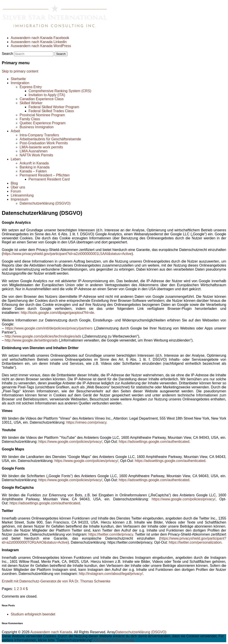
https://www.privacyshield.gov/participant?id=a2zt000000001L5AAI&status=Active (67, 254)
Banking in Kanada (35, 167)
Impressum (19, 199)
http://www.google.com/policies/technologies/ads (43, 336)
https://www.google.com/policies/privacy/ (70, 442)
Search (7, 54)
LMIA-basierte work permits (41, 147)
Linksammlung (22, 195)
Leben (16, 159)
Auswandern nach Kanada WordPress (41, 46)
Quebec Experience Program (43, 123)
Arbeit (15, 131)
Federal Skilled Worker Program (54, 107)
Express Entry (31, 87)
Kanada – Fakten (33, 171)
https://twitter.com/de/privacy (111, 534)
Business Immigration (37, 127)
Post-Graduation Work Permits (44, 143)
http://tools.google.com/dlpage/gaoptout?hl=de (57, 313)
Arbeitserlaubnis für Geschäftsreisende (50, 139)
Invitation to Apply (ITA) (47, 95)
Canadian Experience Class (42, 99)
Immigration (20, 83)
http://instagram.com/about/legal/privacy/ (111, 574)
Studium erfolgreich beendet (33, 614)
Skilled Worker (31, 103)
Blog (14, 183)
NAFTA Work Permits (36, 155)
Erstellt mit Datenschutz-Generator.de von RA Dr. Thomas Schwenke (56, 581)
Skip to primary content (20, 71)
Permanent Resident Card (49, 179)
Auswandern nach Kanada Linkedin (39, 42)
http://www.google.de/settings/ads (31, 340)
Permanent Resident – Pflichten (45, 175)
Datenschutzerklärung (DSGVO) (45, 203)
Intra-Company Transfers (39, 135)
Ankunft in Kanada (34, 163)
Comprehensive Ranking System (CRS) (60, 91)
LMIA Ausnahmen (34, 151)
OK (96, 640)
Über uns (18, 187)
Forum (16, 191)
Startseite (18, 79)
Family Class (30, 119)
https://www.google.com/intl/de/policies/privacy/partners (49, 328)
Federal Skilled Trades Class (51, 111)
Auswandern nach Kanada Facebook (40, 38)
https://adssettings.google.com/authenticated (154, 442)
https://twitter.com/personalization (195, 542)
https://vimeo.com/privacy (86, 422)
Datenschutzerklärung (116, 640)
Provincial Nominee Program (42, 115)
